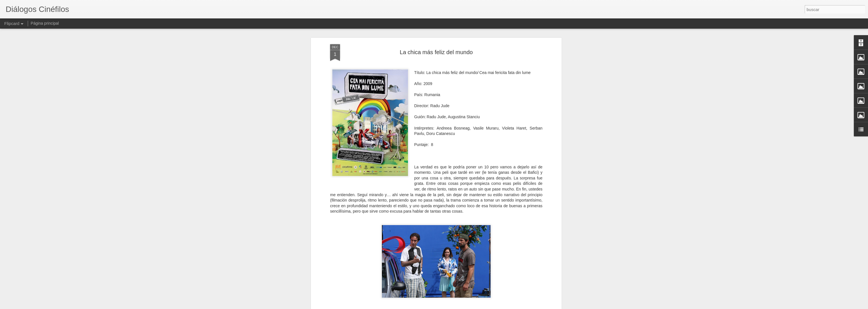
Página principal (45, 23)
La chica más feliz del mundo (436, 52)
